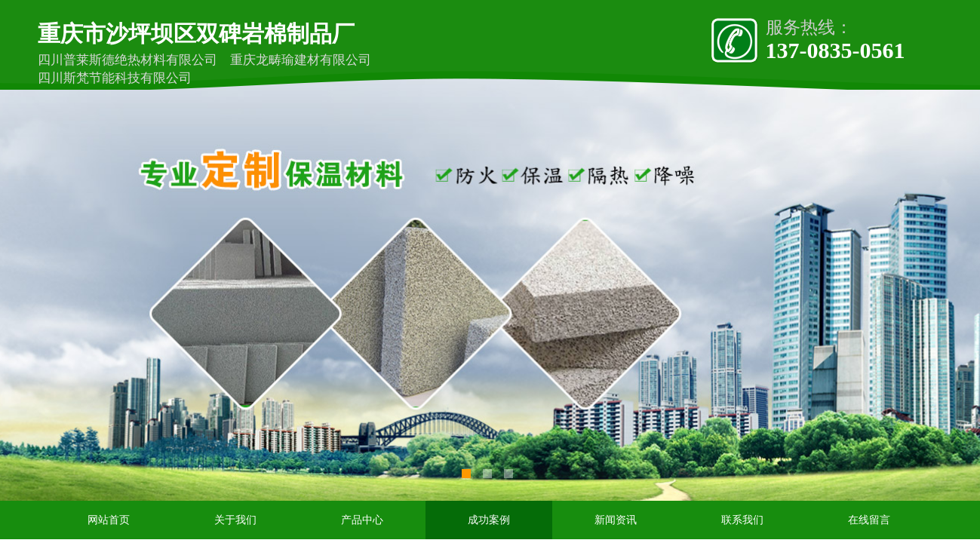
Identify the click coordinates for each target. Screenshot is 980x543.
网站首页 (109, 520)
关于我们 (235, 520)
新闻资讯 (616, 520)
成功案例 (489, 520)
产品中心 (362, 520)
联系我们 (742, 520)
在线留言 (869, 520)
